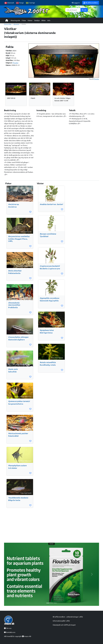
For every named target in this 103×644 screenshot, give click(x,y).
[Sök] (73, 10)
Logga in (76, 3)
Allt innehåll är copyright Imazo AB (18, 636)
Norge (20, 3)
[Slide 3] (55, 603)
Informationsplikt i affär (61, 621)
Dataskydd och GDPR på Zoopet (64, 625)
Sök (84, 10)
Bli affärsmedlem (91, 3)
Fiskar (24, 20)
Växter (30, 20)
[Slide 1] (48, 603)
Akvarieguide (15, 20)
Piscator (15, 63)
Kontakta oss (10, 632)
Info (49, 20)
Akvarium (16, 24)
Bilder (44, 20)
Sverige (30, 3)
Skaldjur (37, 20)
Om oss (8, 628)
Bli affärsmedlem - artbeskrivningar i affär (68, 617)
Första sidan (8, 24)
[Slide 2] (52, 603)
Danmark (9, 3)
